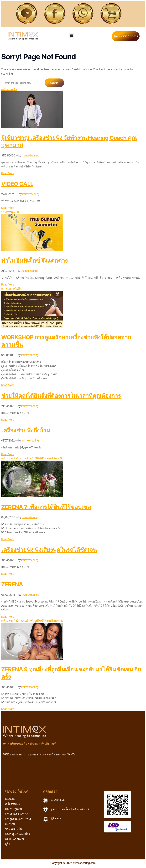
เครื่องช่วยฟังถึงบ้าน (26, 430)
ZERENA (12, 584)
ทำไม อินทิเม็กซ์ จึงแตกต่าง (34, 260)
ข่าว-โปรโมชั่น (13, 829)
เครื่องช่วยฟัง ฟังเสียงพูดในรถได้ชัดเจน (49, 550)
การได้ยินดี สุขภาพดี (16, 814)
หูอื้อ (8, 844)
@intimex (56, 819)
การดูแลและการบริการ (19, 819)
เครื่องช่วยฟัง (9, 89)
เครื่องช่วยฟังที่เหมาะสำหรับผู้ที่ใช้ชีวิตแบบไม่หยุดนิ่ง (32, 458)
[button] (71, 35)
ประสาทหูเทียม (10, 212)
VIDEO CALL (17, 184)
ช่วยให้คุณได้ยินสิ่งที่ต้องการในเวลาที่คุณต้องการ (61, 396)
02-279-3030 (58, 800)
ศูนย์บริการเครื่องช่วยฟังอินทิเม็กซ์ (70, 809)
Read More (8, 173)
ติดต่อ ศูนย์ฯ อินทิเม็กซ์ (18, 834)
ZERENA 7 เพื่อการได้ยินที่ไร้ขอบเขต (46, 507)
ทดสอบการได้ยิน (14, 839)
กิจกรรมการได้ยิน (12, 289)
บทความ (11, 824)
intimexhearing (31, 156)
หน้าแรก (10, 799)
